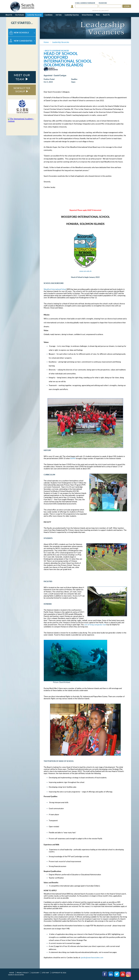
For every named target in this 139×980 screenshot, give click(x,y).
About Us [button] (9, 15)
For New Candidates (16, 38)
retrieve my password (100, 11)
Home (12, 973)
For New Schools (15, 30)
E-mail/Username (85, 3)
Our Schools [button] (19, 15)
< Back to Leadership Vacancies (56, 51)
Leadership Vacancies (34, 15)
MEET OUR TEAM (22, 77)
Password (103, 3)
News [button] (98, 15)
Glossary (35, 973)
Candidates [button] (49, 15)
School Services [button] (87, 15)
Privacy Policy (23, 973)
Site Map (45, 973)
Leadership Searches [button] (72, 15)
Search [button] (106, 15)
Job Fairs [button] (59, 15)
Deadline (74, 79)
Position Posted (49, 79)
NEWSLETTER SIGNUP (22, 90)
